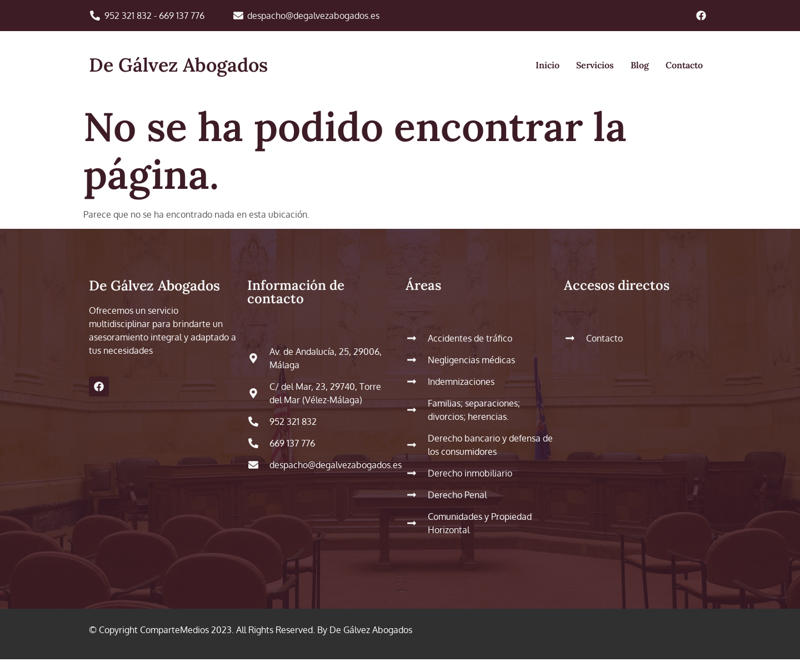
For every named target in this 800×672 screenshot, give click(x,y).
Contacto (684, 65)
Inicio (547, 65)
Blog (640, 65)
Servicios (595, 65)
